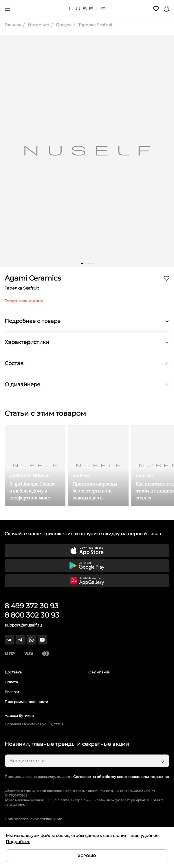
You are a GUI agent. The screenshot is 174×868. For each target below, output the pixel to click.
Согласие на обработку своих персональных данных (121, 777)
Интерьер (38, 25)
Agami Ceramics (33, 278)
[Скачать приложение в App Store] (87, 551)
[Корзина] (166, 9)
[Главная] (87, 9)
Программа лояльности (26, 702)
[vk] (9, 640)
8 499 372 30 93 (32, 606)
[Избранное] (156, 9)
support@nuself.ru (23, 625)
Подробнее (18, 842)
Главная (13, 25)
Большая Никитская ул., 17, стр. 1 (34, 724)
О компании (99, 672)
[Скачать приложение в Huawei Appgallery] (87, 581)
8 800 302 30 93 (32, 615)
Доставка (13, 672)
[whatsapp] (31, 640)
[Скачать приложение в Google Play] (87, 566)
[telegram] (20, 640)
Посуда (63, 25)
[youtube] (42, 640)
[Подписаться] (162, 761)
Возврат (12, 692)
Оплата (11, 682)
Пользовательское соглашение (33, 819)
